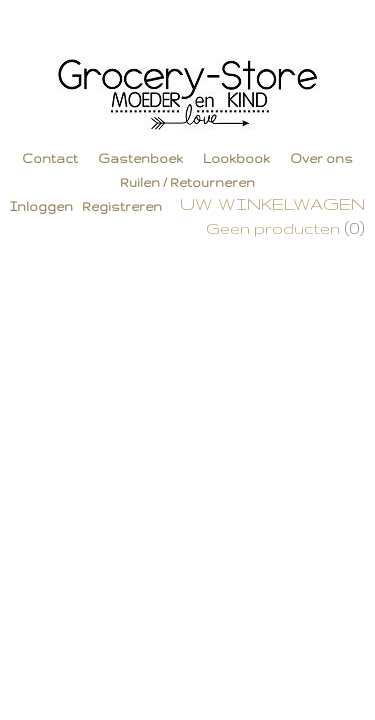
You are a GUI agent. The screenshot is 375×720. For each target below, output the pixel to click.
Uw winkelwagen (272, 203)
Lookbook (236, 158)
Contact (50, 158)
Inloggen (41, 206)
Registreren (122, 206)
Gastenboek (140, 158)
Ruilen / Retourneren (187, 182)
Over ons (321, 158)
